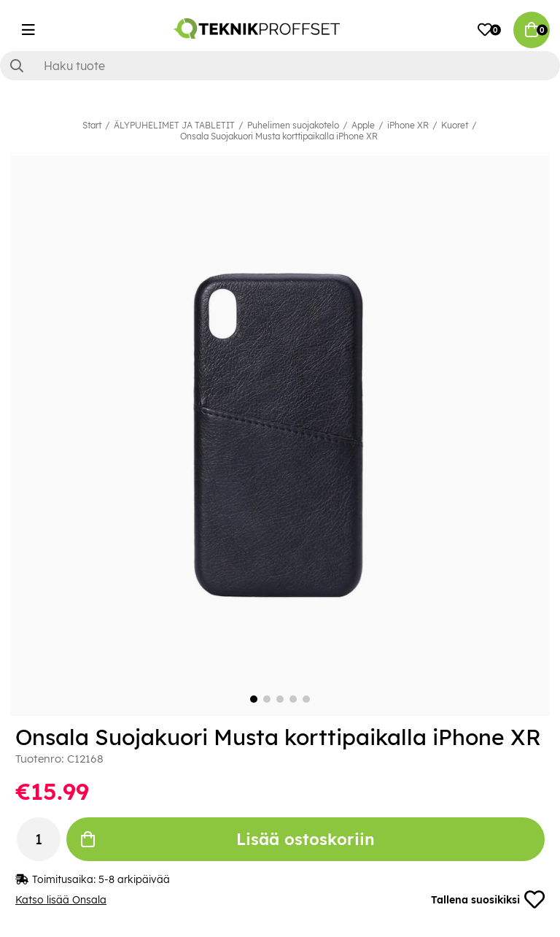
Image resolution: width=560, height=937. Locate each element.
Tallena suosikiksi (488, 900)
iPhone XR (408, 125)
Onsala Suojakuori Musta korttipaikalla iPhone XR (279, 136)
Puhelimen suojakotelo (293, 125)
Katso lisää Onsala (61, 900)
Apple (363, 125)
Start (92, 125)
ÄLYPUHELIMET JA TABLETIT (174, 125)
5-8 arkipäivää (134, 879)
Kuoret (455, 125)
